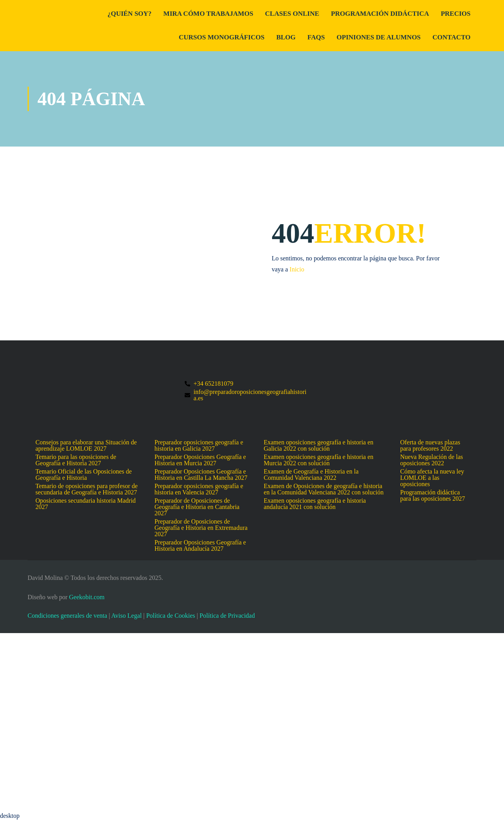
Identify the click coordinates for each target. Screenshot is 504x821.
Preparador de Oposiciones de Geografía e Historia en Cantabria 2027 (197, 507)
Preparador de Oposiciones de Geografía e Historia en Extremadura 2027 (201, 528)
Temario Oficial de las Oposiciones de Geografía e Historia (84, 475)
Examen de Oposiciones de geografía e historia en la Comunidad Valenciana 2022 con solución (324, 489)
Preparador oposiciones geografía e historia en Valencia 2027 (199, 489)
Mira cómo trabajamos (208, 14)
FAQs (316, 37)
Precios (456, 14)
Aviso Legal (126, 616)
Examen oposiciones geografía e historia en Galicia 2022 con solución (319, 446)
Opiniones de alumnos (379, 37)
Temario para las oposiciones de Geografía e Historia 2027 (76, 460)
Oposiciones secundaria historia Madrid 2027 (86, 504)
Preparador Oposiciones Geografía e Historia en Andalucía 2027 (200, 546)
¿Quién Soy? (130, 14)
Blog (286, 37)
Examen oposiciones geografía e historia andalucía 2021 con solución (315, 504)
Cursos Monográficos (222, 37)
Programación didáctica (380, 14)
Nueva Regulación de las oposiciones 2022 (432, 460)
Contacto (451, 37)
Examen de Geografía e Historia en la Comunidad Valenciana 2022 (311, 475)
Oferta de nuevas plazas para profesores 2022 (430, 446)
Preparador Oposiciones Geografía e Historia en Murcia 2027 (200, 460)
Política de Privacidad (227, 616)
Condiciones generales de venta (67, 616)
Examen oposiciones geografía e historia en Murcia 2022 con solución (319, 460)
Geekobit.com (87, 597)
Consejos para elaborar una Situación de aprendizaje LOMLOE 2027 (86, 446)
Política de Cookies (170, 616)
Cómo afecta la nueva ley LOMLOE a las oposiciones (432, 478)
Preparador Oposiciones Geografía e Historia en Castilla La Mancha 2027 (201, 475)
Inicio (297, 269)
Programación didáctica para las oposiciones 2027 (433, 496)
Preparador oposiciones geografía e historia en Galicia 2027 (199, 446)
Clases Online (292, 14)
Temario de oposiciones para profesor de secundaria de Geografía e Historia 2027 (87, 489)
